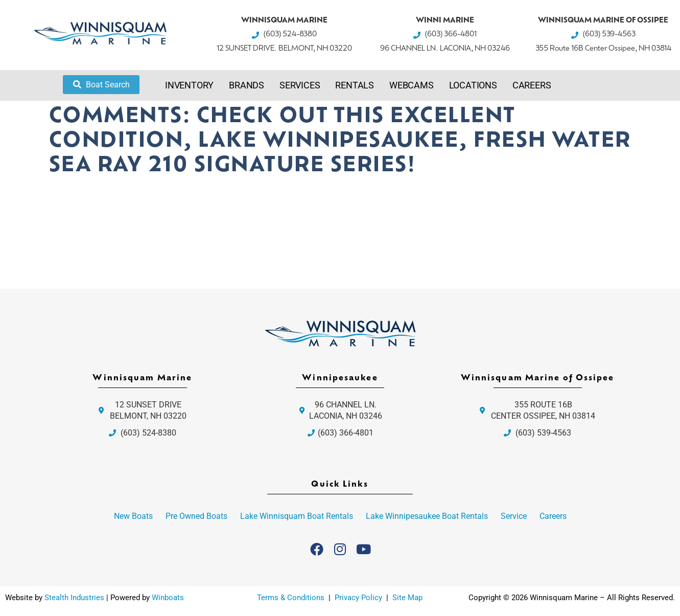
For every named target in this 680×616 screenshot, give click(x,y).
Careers (532, 85)
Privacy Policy (359, 598)
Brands (247, 85)
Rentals (355, 85)
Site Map (407, 598)
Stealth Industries (74, 598)
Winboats (168, 598)
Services (300, 85)
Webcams (412, 85)
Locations (473, 85)
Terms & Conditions (291, 598)
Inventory (189, 85)
